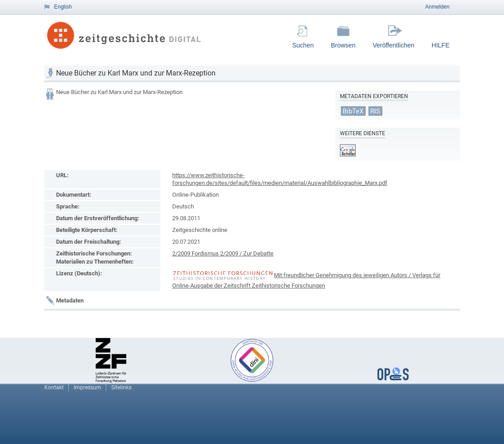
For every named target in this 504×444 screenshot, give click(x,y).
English (63, 7)
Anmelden (437, 7)
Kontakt (54, 387)
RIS (375, 111)
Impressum (87, 387)
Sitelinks (121, 387)
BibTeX (353, 111)
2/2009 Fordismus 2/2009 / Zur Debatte (223, 253)
